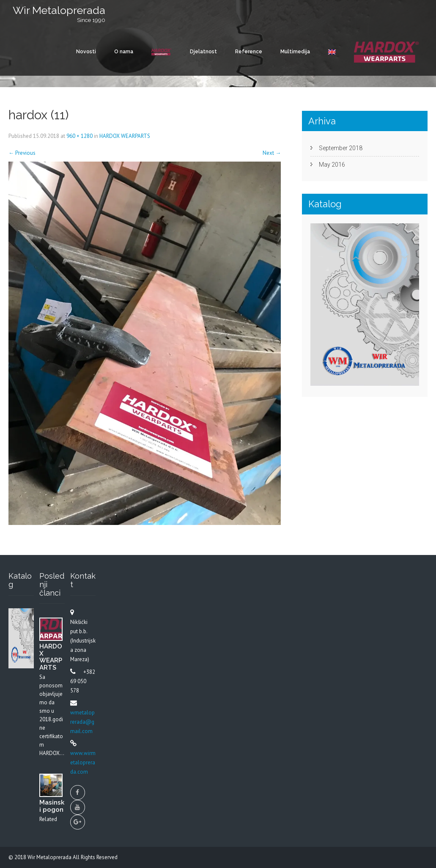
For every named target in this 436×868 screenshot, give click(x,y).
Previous (22, 153)
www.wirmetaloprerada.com (83, 762)
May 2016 (332, 165)
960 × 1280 (80, 136)
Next (272, 153)
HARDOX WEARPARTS (125, 136)
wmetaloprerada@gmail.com (82, 722)
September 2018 (341, 148)
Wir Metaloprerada (50, 857)
